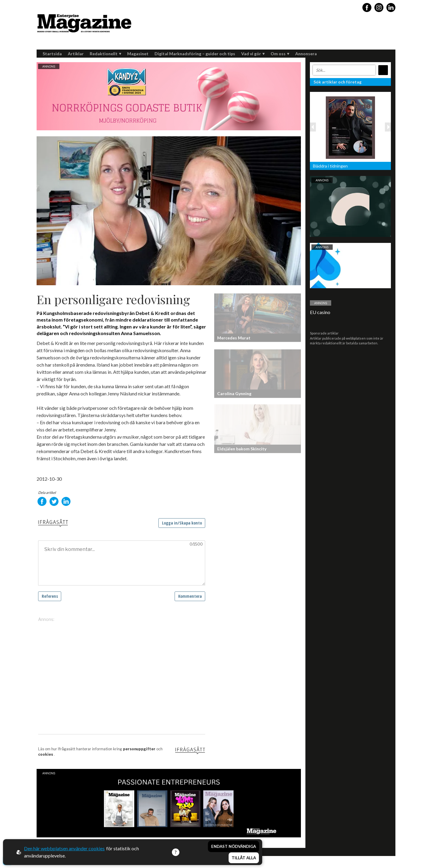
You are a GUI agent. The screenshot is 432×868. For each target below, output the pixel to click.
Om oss (280, 54)
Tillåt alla (244, 858)
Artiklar (76, 54)
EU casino (320, 312)
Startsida (52, 54)
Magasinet (138, 54)
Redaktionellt (105, 54)
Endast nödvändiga (234, 846)
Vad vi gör (253, 54)
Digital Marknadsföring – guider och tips (195, 54)
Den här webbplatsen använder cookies (64, 848)
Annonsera (306, 54)
